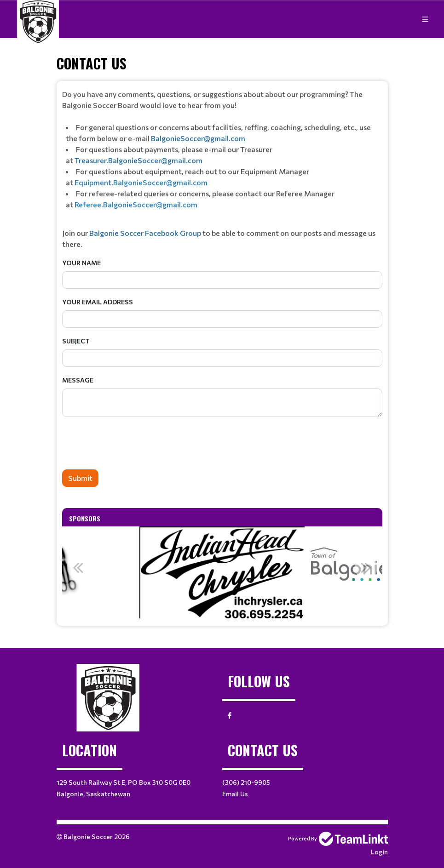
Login (379, 852)
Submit (80, 478)
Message (78, 380)
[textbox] (222, 169)
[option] (222, 572)
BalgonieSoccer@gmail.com (198, 138)
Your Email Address (98, 302)
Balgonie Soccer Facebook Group (146, 233)
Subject (76, 341)
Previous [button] (78, 567)
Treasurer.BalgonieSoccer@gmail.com (138, 160)
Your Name (81, 263)
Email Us (235, 794)
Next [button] (366, 567)
